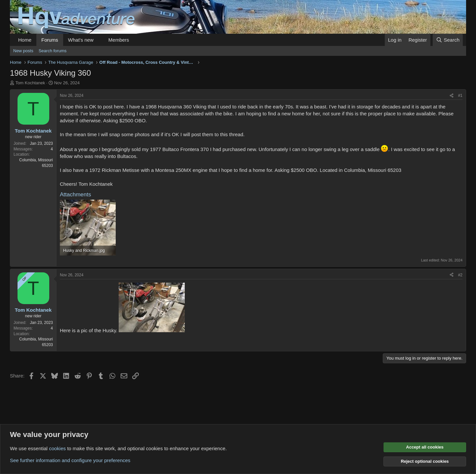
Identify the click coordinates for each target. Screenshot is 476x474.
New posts (23, 51)
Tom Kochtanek (30, 83)
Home (25, 40)
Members (119, 40)
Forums (50, 40)
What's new (81, 40)
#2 (460, 275)
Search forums (53, 51)
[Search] (448, 40)
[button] (99, 40)
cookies (57, 448)
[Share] (452, 96)
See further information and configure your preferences (70, 460)
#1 (460, 96)
